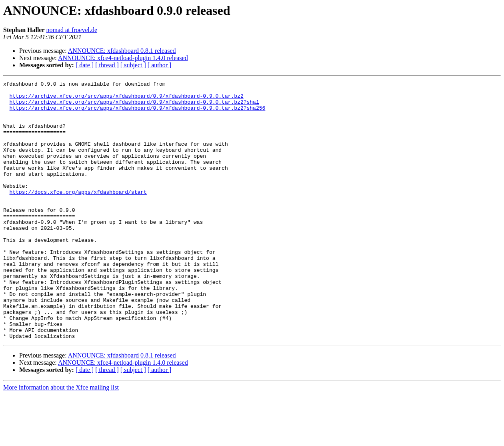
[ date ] (85, 65)
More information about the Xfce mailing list (61, 439)
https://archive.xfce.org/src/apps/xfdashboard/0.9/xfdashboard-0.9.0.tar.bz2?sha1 (134, 106)
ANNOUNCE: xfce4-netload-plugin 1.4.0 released (123, 58)
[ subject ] (133, 65)
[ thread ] (107, 65)
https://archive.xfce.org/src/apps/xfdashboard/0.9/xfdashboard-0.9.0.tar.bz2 (127, 99)
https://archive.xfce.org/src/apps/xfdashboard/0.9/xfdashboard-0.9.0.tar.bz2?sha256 (138, 114)
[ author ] (160, 65)
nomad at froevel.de (72, 30)
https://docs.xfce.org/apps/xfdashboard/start (78, 215)
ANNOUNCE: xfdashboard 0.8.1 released (122, 51)
